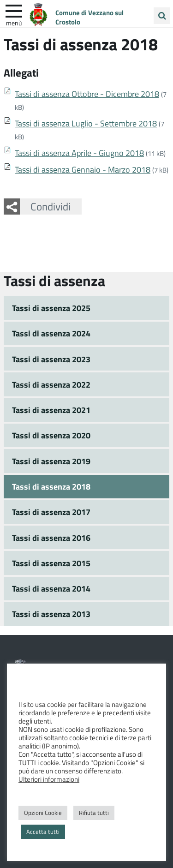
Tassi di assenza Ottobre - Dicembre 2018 (87, 94)
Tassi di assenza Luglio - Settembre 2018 (86, 123)
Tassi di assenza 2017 (51, 512)
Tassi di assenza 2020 (51, 435)
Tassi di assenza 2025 (51, 308)
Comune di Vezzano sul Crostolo (89, 17)
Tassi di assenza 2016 (51, 538)
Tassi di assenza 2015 (51, 563)
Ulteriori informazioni (49, 779)
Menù (14, 23)
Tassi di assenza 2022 (51, 384)
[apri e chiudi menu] (14, 10)
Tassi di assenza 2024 (51, 333)
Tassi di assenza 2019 (51, 461)
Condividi (51, 206)
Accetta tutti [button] (43, 832)
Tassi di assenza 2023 (51, 359)
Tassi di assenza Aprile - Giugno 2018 (79, 153)
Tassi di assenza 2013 (51, 614)
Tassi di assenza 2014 (51, 588)
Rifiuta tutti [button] (94, 813)
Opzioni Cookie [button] (43, 813)
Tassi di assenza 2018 (51, 486)
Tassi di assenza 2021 (51, 410)
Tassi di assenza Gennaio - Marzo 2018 (83, 169)
